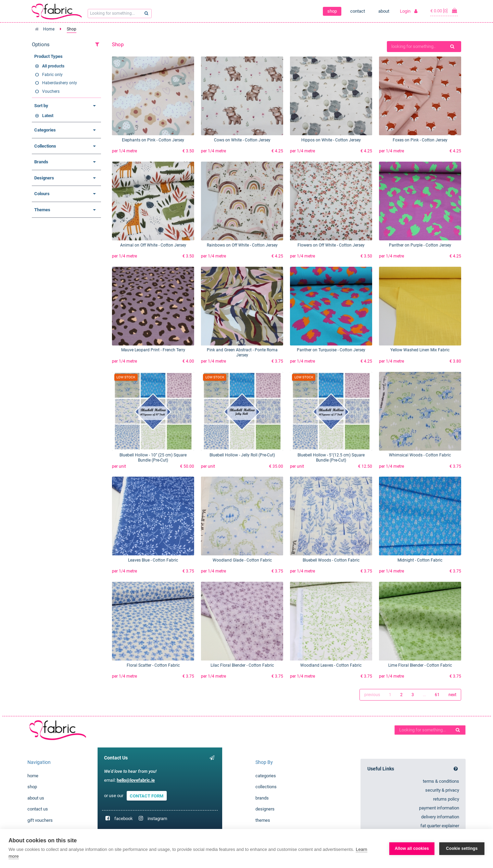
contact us (38, 809)
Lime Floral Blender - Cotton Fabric (420, 665)
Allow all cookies (412, 848)
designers (265, 809)
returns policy (446, 799)
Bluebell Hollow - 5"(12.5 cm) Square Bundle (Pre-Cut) (331, 458)
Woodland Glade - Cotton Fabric (242, 560)
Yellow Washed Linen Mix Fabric (420, 350)
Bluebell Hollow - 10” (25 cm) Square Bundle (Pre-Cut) (153, 458)
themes (263, 820)
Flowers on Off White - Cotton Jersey (331, 245)
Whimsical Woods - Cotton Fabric (420, 455)
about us (36, 798)
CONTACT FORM (147, 796)
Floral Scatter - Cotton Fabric (153, 665)
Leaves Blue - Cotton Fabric (153, 560)
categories (266, 776)
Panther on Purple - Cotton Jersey (420, 245)
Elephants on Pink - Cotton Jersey (153, 140)
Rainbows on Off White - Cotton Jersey (242, 245)
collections (266, 787)
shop (332, 11)
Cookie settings (462, 848)
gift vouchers (40, 820)
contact (358, 11)
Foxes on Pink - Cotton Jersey (420, 140)
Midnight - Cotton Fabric (420, 560)
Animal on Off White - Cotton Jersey (153, 245)
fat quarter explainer (440, 826)
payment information (439, 808)
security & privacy (442, 790)
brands (262, 798)
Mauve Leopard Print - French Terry (153, 350)
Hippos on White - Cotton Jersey (331, 140)
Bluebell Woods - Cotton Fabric (331, 560)
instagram (157, 819)
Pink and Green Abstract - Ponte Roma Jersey (242, 353)
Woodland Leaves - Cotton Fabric (331, 665)
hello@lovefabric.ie (136, 780)
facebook (124, 819)
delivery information (440, 817)
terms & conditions (441, 781)
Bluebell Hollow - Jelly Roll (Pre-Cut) (242, 455)
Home (49, 29)
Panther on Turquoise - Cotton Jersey (331, 350)
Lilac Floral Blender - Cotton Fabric (242, 665)
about (384, 11)
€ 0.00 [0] (444, 11)
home (33, 776)
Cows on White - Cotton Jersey (242, 140)
